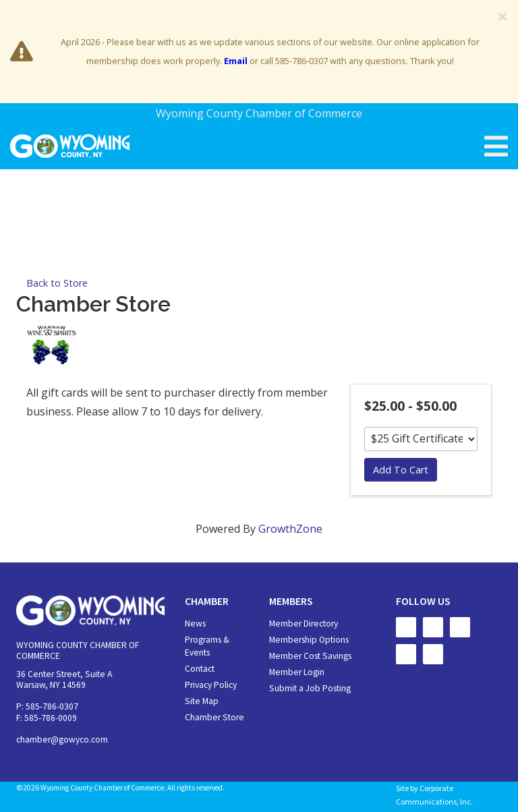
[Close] (502, 16)
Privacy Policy (211, 685)
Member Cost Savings (310, 656)
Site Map (202, 701)
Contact (200, 669)
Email (236, 61)
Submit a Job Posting (310, 688)
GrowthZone (290, 529)
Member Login (297, 672)
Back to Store (57, 283)
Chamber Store (214, 717)
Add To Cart (401, 470)
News (195, 623)
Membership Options (309, 640)
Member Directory (304, 623)
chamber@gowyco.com (62, 739)
